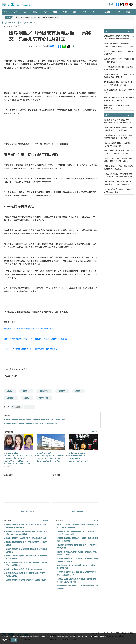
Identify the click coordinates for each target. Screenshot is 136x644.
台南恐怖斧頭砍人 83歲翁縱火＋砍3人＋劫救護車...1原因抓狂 (119, 167)
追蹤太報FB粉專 (78, 511)
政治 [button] (16, 12)
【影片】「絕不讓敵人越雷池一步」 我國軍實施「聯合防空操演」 (32, 349)
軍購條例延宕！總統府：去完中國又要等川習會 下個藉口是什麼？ (33, 423)
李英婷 (51, 46)
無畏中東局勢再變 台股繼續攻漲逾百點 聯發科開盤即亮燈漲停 (118, 68)
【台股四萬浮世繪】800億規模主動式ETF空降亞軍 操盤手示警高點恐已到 (118, 175)
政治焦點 (16, 26)
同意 (14, 640)
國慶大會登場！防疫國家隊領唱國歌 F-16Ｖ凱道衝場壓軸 (29, 329)
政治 (9, 26)
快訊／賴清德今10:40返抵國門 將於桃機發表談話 (37, 17)
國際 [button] (35, 12)
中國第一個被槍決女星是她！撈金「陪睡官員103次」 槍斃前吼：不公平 (119, 152)
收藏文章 (17, 407)
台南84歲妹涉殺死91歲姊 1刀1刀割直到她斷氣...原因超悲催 (118, 190)
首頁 (3, 26)
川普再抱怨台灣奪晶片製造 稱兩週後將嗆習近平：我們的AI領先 (119, 99)
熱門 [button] (6, 12)
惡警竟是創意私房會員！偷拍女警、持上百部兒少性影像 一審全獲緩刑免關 (119, 37)
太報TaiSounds (16, 5)
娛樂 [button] (85, 12)
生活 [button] (45, 12)
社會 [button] (55, 12)
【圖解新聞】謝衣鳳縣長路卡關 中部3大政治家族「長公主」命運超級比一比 (119, 129)
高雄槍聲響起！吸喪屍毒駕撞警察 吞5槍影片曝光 (26, 580)
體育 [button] (75, 12)
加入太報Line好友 (28, 511)
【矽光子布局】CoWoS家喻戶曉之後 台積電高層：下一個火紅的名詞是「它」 (119, 183)
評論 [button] (65, 12)
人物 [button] (118, 12)
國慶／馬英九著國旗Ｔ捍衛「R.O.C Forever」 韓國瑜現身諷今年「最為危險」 (37, 339)
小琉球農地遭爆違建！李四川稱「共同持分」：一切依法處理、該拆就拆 (119, 83)
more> (130, 31)
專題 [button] (95, 12)
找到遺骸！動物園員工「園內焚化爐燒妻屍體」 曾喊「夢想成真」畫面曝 (119, 160)
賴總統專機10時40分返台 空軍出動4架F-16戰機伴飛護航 (119, 60)
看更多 (95, 432)
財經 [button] (25, 12)
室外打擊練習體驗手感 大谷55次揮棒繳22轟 (24, 569)
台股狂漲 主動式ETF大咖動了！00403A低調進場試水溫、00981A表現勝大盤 (118, 121)
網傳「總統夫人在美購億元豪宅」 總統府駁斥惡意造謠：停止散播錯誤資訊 (36, 419)
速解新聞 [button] (106, 12)
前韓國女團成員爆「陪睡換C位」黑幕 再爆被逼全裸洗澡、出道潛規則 (119, 137)
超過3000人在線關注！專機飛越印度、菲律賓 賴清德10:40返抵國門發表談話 (118, 45)
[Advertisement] (21, 611)
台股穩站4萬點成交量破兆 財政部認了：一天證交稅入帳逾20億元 (119, 144)
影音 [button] (128, 12)
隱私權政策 (6, 640)
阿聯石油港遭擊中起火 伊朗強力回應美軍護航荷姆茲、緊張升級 (119, 76)
